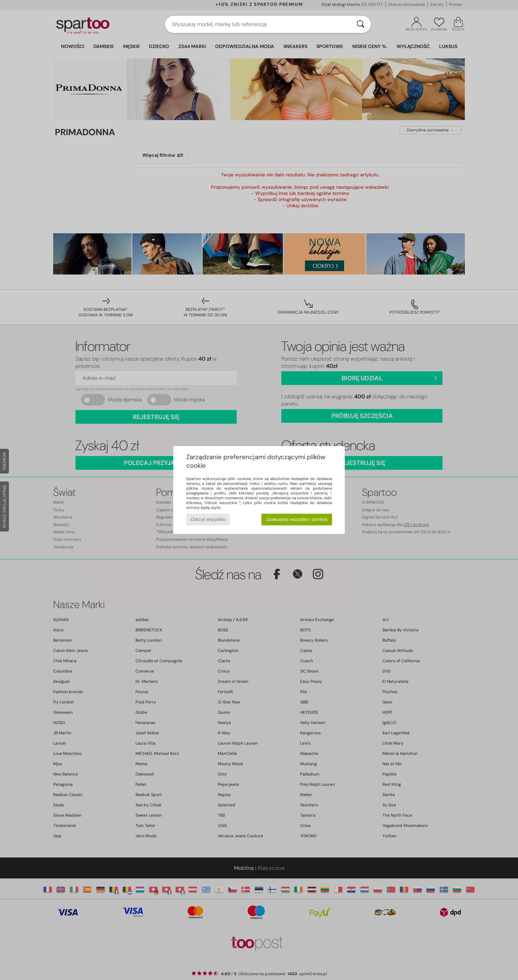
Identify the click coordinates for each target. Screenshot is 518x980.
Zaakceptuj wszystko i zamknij (297, 519)
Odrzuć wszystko (208, 519)
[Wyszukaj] (361, 24)
